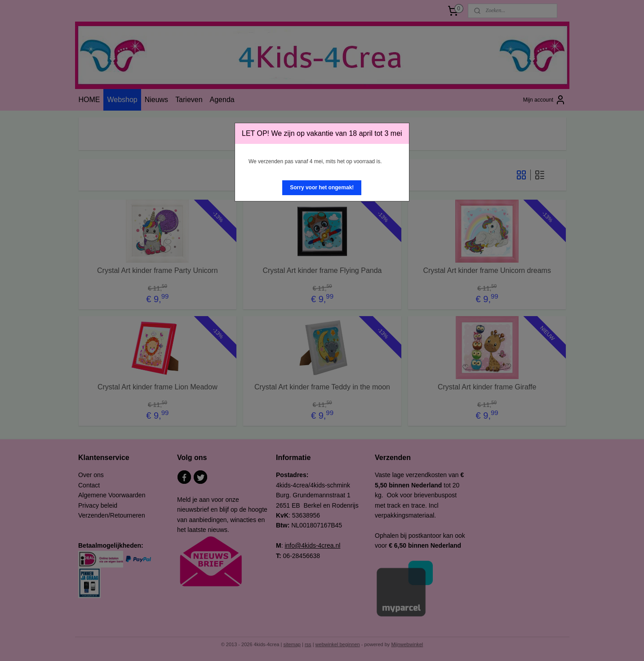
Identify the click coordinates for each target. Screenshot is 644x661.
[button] (322, 188)
